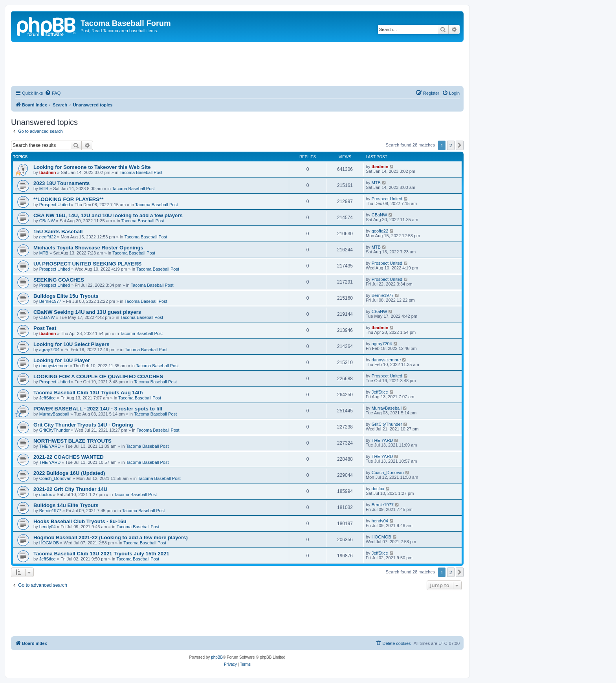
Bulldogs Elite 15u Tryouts (66, 296)
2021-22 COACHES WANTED (69, 457)
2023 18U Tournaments (61, 183)
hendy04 (48, 527)
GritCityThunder (55, 430)
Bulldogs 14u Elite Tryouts (66, 505)
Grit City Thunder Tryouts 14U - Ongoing (83, 425)
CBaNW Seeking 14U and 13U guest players (87, 312)
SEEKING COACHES (59, 280)
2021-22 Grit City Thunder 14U (70, 489)
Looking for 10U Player (62, 360)
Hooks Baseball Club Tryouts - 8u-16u (80, 521)
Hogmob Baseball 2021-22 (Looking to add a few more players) (111, 537)
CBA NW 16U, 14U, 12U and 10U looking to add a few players (108, 215)
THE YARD (50, 446)
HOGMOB (49, 543)
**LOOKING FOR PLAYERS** (68, 199)
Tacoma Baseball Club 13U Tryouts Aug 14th (88, 393)
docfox (46, 494)
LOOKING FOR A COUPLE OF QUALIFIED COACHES (98, 376)
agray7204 (49, 350)
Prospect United (55, 205)
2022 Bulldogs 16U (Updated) (69, 473)
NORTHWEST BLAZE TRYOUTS (72, 441)
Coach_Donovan (55, 478)
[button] (460, 145)
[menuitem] (53, 93)
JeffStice (48, 398)
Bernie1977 (50, 301)
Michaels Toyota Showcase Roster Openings (88, 248)
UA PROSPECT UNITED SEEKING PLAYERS (87, 264)
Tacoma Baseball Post (141, 172)
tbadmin (48, 172)
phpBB (217, 657)
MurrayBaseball (54, 414)
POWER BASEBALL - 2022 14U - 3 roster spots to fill (98, 409)
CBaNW (47, 221)
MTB (44, 189)
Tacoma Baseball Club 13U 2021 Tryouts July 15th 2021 (101, 554)
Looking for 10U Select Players (71, 344)
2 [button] (451, 145)
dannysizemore (54, 366)
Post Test (45, 328)
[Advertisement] (237, 64)
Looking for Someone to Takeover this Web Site (92, 167)
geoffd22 (48, 237)
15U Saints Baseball (58, 232)
